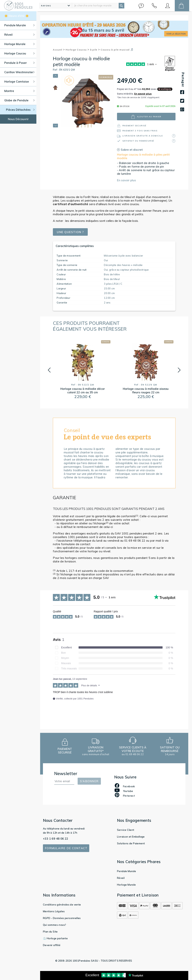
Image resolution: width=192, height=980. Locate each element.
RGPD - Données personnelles (62, 918)
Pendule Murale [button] (19, 25)
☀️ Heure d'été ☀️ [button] (17, 16)
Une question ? (70, 232)
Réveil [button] (19, 35)
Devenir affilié (52, 945)
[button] (141, 6)
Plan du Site (50, 932)
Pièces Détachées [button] (20, 110)
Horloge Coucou (77, 50)
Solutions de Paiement (131, 843)
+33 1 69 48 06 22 (56, 839)
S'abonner (89, 781)
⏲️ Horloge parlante (55, 938)
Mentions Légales (54, 911)
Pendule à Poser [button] (19, 63)
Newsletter (66, 773)
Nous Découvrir (18, 119)
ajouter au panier (146, 117)
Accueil (59, 50)
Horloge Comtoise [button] (19, 82)
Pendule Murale (127, 871)
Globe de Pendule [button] (19, 100)
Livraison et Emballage (131, 837)
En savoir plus (126, 180)
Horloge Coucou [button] (19, 53)
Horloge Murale (126, 885)
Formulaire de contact (66, 848)
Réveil (121, 878)
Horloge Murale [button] (19, 44)
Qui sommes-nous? (54, 925)
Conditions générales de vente (62, 905)
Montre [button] (19, 91)
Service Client (126, 830)
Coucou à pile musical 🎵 (117, 50)
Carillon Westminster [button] (19, 72)
